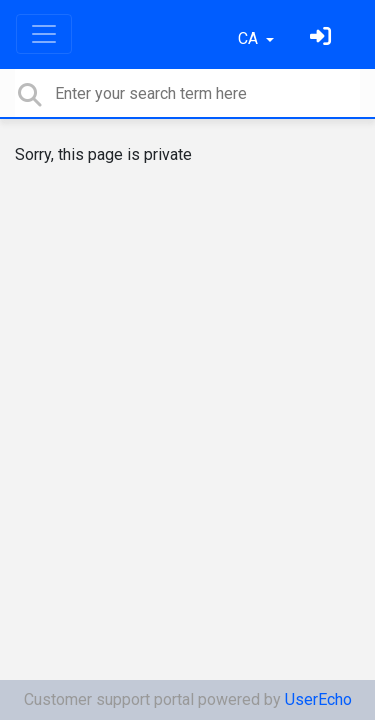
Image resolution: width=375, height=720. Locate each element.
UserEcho (318, 699)
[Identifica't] (323, 38)
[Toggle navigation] (44, 34)
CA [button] (250, 38)
